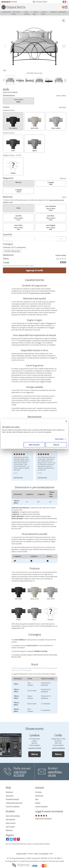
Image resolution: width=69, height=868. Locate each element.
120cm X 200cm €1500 (51, 208)
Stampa (38, 803)
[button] (64, 46)
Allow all (56, 445)
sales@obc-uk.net (55, 773)
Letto (36, 854)
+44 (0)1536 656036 (58, 748)
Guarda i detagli (61, 255)
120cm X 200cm (18, 101)
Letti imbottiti (10, 819)
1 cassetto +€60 (51, 183)
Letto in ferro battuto (10, 92)
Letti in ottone (11, 823)
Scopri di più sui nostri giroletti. (40, 293)
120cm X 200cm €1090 (51, 218)
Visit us (34, 754)
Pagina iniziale (21, 854)
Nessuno (18, 182)
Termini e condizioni (13, 806)
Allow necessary (34, 445)
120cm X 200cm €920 (18, 227)
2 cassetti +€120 (18, 191)
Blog (37, 799)
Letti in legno (10, 827)
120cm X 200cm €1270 (18, 218)
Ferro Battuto (44, 854)
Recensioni (9, 792)
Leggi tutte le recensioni (43, 817)
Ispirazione (10, 796)
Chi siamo (38, 792)
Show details (59, 439)
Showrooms (39, 796)
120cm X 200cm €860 (51, 227)
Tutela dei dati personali (14, 803)
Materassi (9, 830)
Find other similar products (12, 251)
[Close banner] (66, 421)
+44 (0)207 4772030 (35, 748)
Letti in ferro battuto (13, 816)
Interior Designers (41, 806)
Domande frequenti (12, 799)
